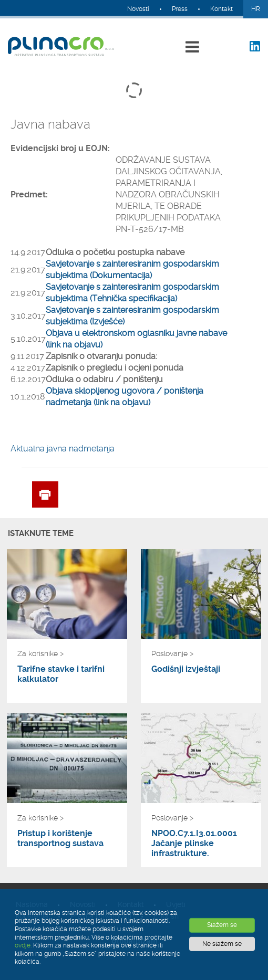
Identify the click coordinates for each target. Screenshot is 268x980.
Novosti (138, 9)
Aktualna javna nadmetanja (63, 449)
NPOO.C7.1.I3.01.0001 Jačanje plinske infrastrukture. (194, 843)
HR (256, 9)
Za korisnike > (40, 654)
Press (180, 9)
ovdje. (23, 945)
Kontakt (221, 9)
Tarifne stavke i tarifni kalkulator (61, 674)
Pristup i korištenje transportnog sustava (60, 838)
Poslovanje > (172, 654)
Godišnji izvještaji (186, 669)
